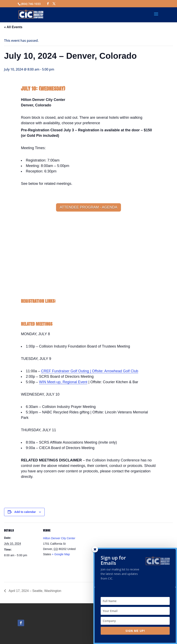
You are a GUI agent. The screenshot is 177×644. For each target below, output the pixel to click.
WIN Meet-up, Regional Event (63, 382)
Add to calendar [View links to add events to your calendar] (25, 512)
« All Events (13, 27)
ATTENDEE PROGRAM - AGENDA (88, 207)
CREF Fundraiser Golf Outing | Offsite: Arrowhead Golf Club (90, 371)
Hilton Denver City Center (59, 538)
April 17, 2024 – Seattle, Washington (35, 591)
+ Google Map (61, 554)
